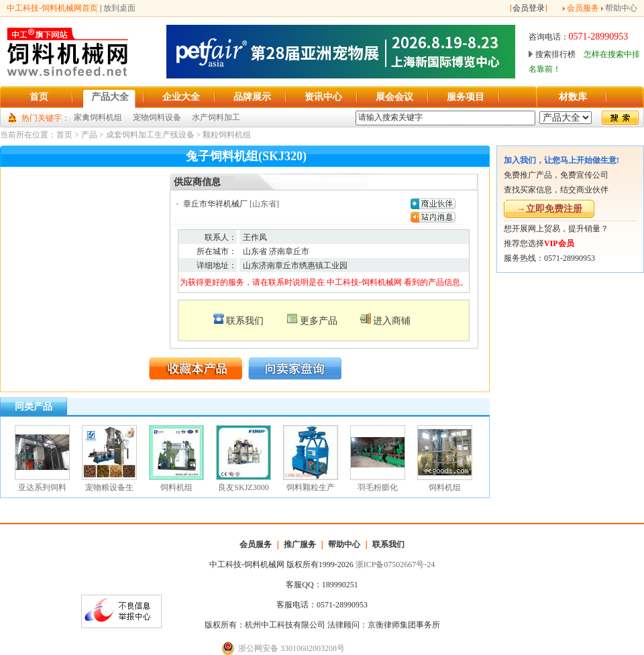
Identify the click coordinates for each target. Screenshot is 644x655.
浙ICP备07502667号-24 (395, 564)
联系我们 (245, 321)
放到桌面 (119, 8)
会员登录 (529, 8)
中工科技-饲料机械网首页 (52, 8)
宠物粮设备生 (109, 487)
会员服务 (583, 8)
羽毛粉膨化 (378, 487)
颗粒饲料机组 (227, 135)
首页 (64, 135)
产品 (89, 135)
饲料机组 (176, 487)
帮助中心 (621, 8)
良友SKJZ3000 (243, 487)
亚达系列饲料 (42, 487)
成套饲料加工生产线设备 (150, 135)
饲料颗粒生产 (311, 487)
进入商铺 (392, 321)
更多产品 (319, 321)
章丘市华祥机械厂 (215, 204)
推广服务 (300, 544)
